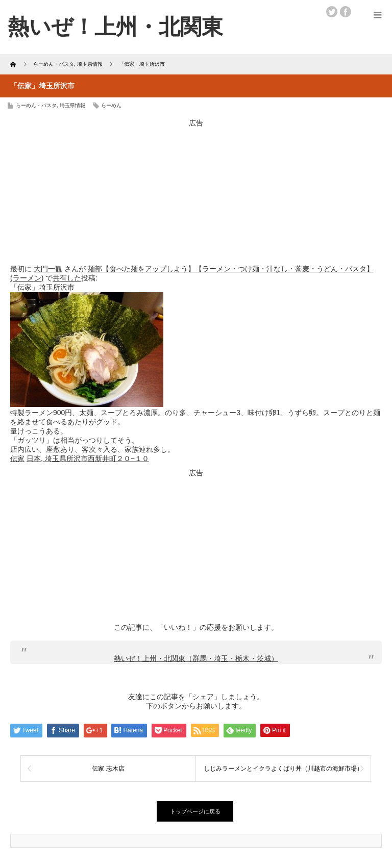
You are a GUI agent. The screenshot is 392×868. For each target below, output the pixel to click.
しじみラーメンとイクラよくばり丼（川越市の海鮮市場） (283, 769)
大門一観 (48, 269)
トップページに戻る (195, 811)
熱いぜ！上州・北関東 (115, 27)
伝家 (17, 458)
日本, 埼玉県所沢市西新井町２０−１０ (88, 458)
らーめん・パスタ (36, 105)
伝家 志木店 (108, 769)
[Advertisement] (196, 192)
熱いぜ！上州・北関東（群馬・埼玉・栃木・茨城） (196, 658)
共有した (67, 278)
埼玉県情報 (72, 105)
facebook (346, 12)
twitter (332, 12)
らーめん (111, 105)
